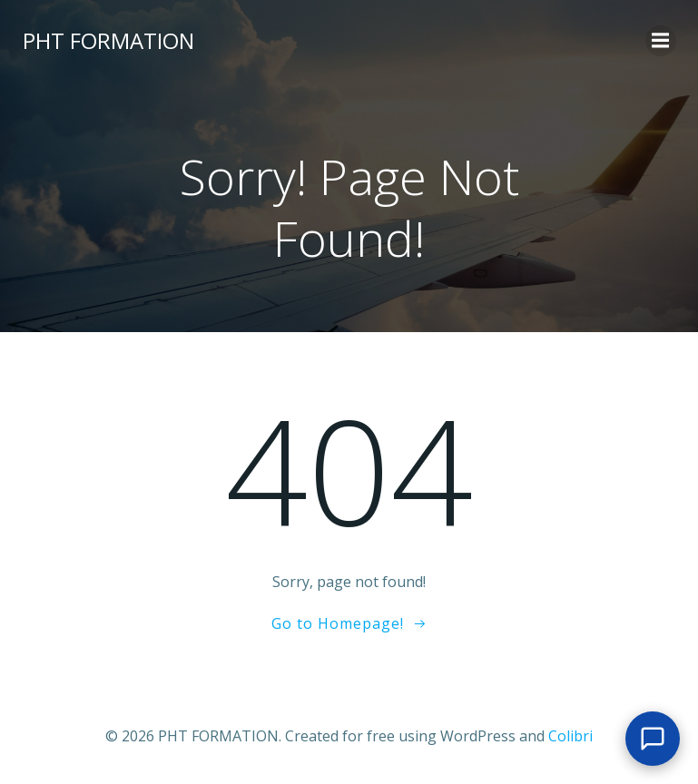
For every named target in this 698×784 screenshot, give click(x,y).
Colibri (570, 736)
